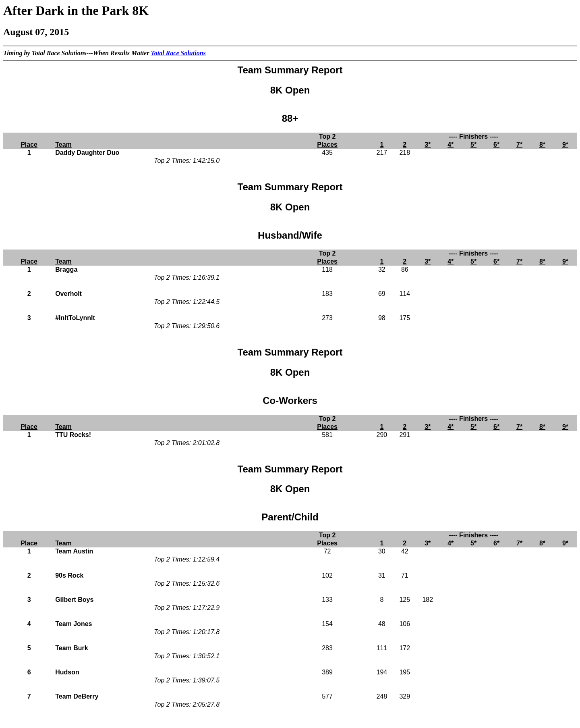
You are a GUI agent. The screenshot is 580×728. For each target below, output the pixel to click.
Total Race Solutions (178, 53)
